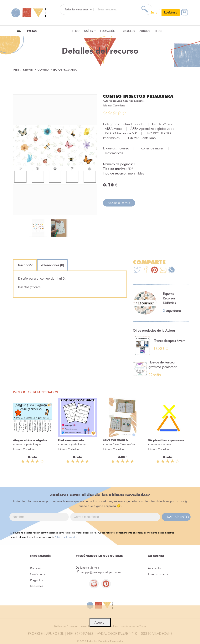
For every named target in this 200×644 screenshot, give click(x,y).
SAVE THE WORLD (115, 440)
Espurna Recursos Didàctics (129, 101)
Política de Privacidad (66, 537)
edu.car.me (164, 444)
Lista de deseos (158, 574)
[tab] (25, 265)
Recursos (129, 31)
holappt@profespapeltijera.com (100, 572)
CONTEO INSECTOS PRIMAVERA (138, 96)
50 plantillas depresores (166, 440)
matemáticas (114, 153)
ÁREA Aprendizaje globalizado (153, 129)
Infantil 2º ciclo (163, 124)
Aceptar (100, 622)
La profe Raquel (32, 444)
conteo (125, 148)
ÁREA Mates (114, 129)
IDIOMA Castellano (142, 138)
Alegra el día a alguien (30, 440)
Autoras (145, 31)
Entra (154, 12)
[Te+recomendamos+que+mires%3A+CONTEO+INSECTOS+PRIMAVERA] (146, 270)
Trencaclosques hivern (170, 341)
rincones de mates (151, 148)
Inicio (76, 31)
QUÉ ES (90, 31)
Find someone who (71, 440)
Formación (109, 31)
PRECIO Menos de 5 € (121, 133)
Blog (158, 31)
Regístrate (171, 12)
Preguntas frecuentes (37, 583)
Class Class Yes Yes (124, 444)
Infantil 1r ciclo (134, 124)
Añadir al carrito (119, 203)
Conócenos (37, 574)
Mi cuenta (154, 568)
